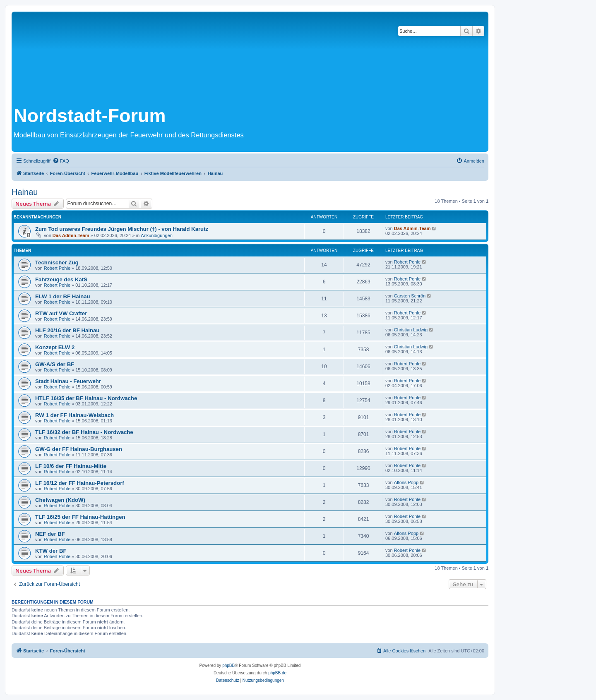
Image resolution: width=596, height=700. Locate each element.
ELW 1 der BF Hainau (63, 296)
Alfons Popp (406, 482)
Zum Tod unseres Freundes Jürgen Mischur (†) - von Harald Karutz (122, 229)
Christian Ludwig (411, 330)
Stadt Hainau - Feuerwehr (68, 381)
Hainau (25, 192)
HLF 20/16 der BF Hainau (67, 330)
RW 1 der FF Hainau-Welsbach (74, 415)
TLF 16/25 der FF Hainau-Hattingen (80, 517)
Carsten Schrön (410, 296)
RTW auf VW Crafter (61, 313)
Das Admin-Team (71, 235)
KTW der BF (51, 551)
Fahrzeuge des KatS (61, 279)
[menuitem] (61, 161)
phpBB (228, 665)
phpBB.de (277, 673)
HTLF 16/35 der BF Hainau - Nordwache (86, 398)
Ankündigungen (156, 235)
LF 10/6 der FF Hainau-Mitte (71, 466)
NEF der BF (50, 534)
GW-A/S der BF (55, 364)
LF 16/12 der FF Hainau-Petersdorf (80, 483)
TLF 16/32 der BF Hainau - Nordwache (84, 432)
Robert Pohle (57, 268)
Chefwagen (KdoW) (60, 500)
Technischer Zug (57, 262)
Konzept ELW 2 (55, 347)
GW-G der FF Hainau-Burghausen (79, 449)
